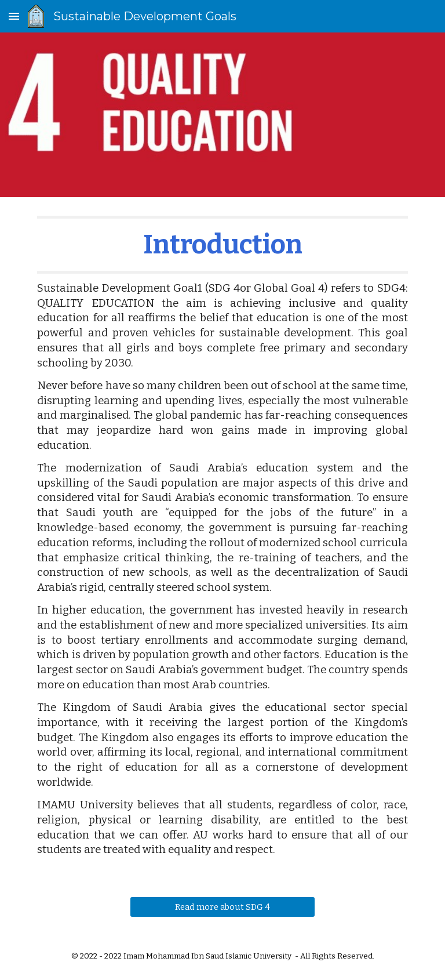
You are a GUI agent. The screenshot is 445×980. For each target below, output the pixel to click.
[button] (14, 16)
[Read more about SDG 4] (222, 907)
